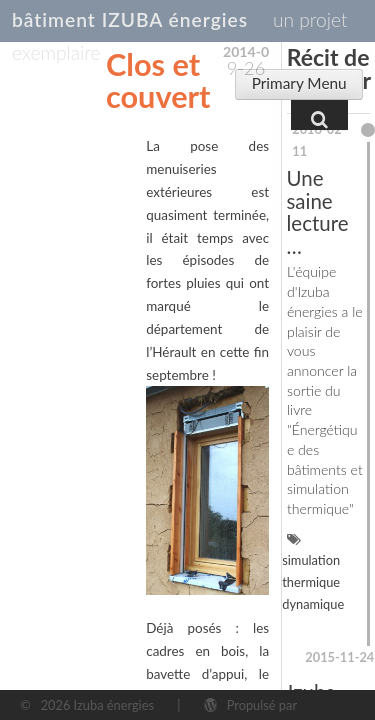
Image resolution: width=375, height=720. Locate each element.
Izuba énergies (114, 705)
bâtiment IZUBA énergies (130, 19)
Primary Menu (299, 83)
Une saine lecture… (318, 212)
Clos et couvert (158, 81)
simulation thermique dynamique (313, 582)
